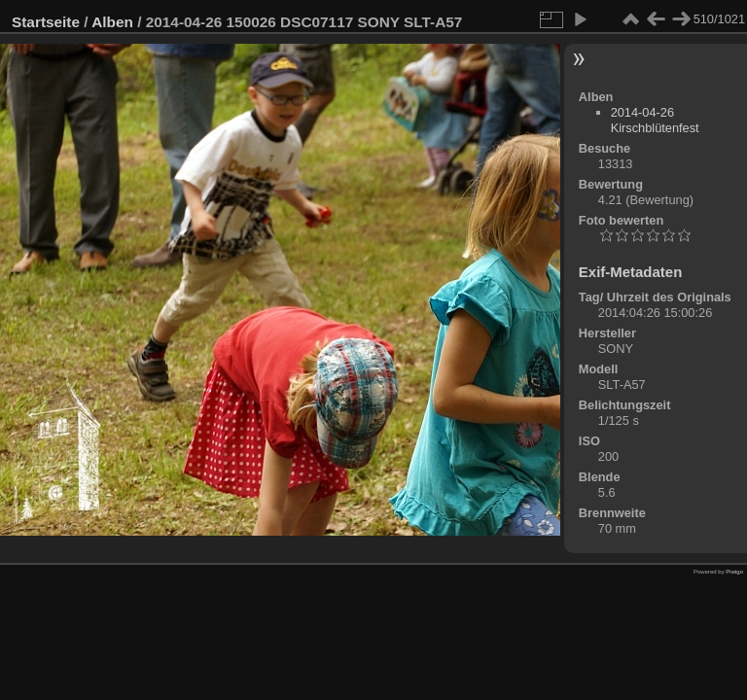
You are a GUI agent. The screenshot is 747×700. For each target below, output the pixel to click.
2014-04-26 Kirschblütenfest (655, 120)
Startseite (46, 22)
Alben (112, 22)
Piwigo (734, 572)
